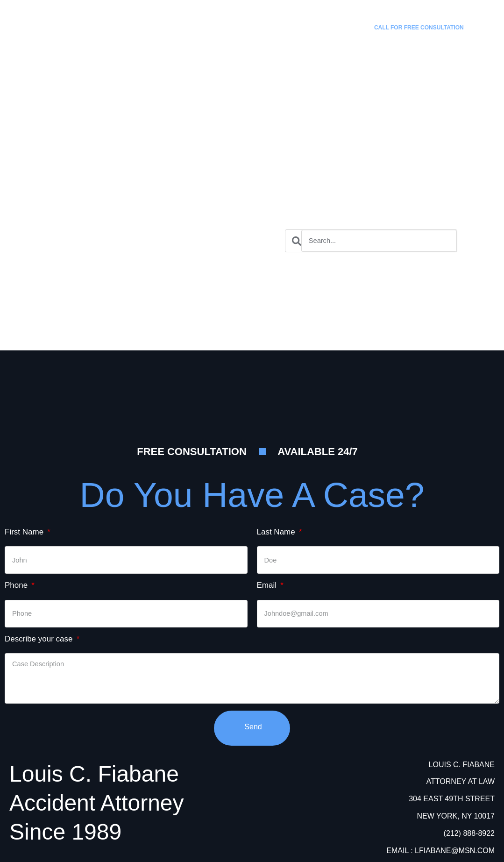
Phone (17, 585)
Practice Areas (234, 22)
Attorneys (293, 22)
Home (182, 22)
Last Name (277, 531)
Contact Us (346, 22)
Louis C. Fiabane (102, 10)
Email (268, 585)
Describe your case (40, 638)
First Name (25, 531)
